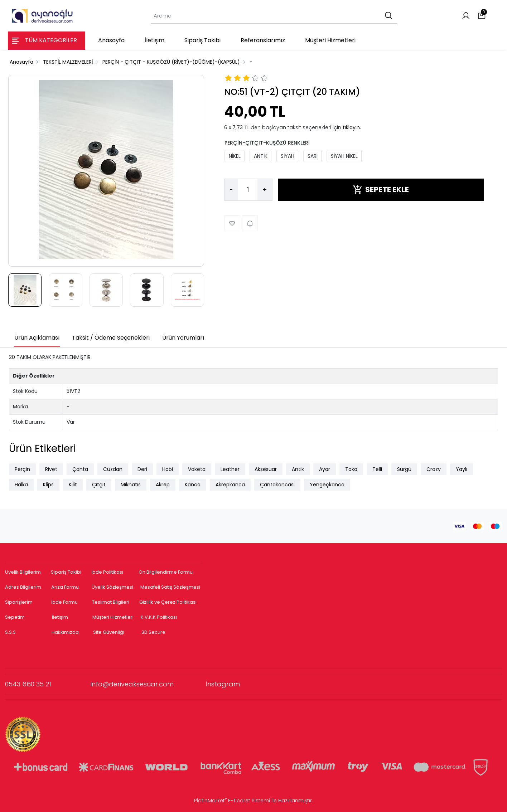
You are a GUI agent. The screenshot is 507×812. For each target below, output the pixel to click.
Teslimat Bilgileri (111, 602)
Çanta (80, 469)
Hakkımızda (65, 632)
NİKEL (235, 156)
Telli (377, 469)
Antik (298, 469)
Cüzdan (113, 469)
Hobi (168, 469)
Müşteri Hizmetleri (113, 617)
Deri (142, 469)
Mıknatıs (131, 485)
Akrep (163, 485)
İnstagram (223, 684)
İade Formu (64, 602)
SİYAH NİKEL (344, 156)
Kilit (73, 485)
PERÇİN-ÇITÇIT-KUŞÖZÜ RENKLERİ (267, 143)
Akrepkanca (230, 485)
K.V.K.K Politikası (159, 617)
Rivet (51, 469)
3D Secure (154, 632)
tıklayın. (352, 127)
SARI (313, 156)
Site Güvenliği (109, 632)
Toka (351, 469)
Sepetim (15, 617)
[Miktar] (248, 190)
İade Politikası (107, 572)
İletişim (60, 617)
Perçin (22, 469)
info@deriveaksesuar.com (148, 684)
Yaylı (462, 469)
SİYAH (288, 156)
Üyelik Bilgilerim (23, 572)
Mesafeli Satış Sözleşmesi (171, 587)
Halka (21, 485)
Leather (230, 469)
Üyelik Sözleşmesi (112, 587)
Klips (48, 485)
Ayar (325, 469)
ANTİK (261, 156)
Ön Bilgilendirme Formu (166, 572)
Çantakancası (277, 485)
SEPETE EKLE (381, 189)
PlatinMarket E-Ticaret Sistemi (232, 801)
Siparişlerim (19, 602)
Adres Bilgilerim (23, 587)
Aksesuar (266, 469)
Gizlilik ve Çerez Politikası (168, 602)
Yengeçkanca (327, 485)
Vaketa (197, 469)
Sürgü (404, 469)
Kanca (193, 485)
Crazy (434, 469)
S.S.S (10, 632)
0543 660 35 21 (48, 684)
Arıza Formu (65, 587)
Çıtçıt (99, 485)
